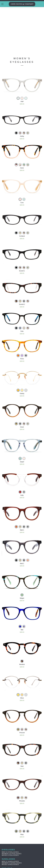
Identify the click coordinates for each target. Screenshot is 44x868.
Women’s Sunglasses (12, 821)
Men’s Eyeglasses (10, 810)
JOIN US (23, 855)
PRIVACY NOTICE (9, 830)
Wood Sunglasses (10, 823)
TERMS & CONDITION (11, 829)
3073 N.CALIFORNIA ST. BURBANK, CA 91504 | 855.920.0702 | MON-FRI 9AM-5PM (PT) (21, 839)
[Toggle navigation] (2, 4)
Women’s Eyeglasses (12, 812)
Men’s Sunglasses (10, 820)
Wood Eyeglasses (10, 814)
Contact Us (7, 837)
